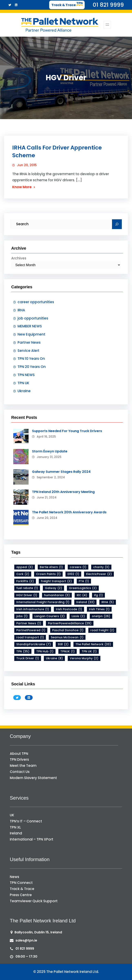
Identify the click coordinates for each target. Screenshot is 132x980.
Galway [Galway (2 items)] (53, 588)
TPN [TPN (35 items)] (23, 651)
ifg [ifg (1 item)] (98, 595)
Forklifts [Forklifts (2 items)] (25, 581)
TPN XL (15, 827)
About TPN (19, 754)
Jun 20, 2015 (27, 169)
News (14, 877)
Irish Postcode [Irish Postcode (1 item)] (69, 609)
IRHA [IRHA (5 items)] (108, 602)
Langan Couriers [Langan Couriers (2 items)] (50, 616)
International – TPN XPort (32, 839)
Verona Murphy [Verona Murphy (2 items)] (84, 658)
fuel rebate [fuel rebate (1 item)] (27, 588)
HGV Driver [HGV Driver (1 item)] (27, 595)
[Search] (117, 224)
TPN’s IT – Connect (26, 821)
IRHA (21, 310)
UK (12, 815)
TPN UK (23, 383)
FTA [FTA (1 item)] (84, 581)
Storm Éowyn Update (50, 451)
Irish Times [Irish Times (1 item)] (99, 609)
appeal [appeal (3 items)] (25, 567)
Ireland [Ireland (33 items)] (85, 602)
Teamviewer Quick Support (34, 901)
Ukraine (24, 391)
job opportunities (33, 318)
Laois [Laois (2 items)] (78, 616)
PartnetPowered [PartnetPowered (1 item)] (31, 630)
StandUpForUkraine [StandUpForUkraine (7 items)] (34, 644)
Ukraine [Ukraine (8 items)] (54, 658)
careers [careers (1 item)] (78, 567)
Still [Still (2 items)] (63, 644)
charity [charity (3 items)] (101, 567)
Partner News (29, 342)
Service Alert (28, 351)
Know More (22, 191)
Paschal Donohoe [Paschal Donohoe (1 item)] (68, 630)
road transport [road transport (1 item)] (30, 637)
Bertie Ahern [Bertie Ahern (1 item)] (51, 567)
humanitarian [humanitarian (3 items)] (57, 595)
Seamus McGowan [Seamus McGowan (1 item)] (67, 637)
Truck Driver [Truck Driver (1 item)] (28, 658)
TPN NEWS (26, 375)
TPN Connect (21, 883)
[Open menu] (107, 25)
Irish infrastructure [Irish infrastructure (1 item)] (33, 609)
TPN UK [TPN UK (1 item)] (89, 651)
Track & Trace (22, 889)
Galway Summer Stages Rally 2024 (61, 472)
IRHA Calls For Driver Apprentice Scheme (57, 155)
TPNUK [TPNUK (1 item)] (68, 651)
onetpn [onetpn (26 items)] (101, 616)
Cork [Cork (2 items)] (23, 574)
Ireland (16, 833)
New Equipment (31, 334)
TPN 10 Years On (31, 359)
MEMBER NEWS (30, 326)
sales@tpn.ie (26, 940)
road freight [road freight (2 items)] (102, 630)
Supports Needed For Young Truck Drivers (67, 431)
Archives (19, 258)
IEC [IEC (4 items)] (82, 595)
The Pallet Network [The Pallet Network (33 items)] (93, 644)
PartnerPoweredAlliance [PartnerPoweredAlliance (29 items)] (70, 623)
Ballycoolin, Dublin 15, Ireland (38, 932)
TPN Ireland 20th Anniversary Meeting (63, 492)
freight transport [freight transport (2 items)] (56, 581)
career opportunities (36, 302)
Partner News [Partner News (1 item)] (29, 623)
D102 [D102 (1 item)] (73, 574)
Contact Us (20, 772)
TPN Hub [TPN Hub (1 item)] (45, 651)
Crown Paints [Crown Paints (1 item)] (48, 574)
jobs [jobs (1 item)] (22, 616)
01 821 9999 (25, 949)
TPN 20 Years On (32, 367)
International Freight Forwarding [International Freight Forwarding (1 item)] (43, 602)
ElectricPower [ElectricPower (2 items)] (99, 574)
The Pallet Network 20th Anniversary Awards (69, 512)
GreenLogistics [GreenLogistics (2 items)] (83, 588)
